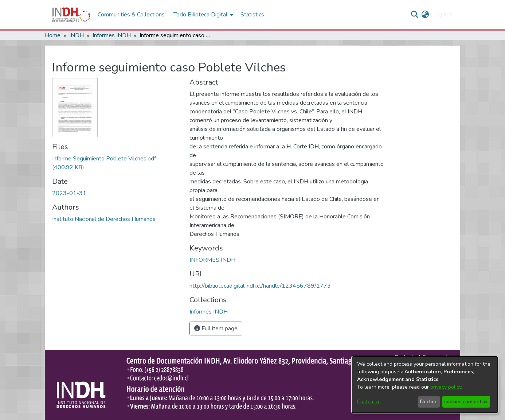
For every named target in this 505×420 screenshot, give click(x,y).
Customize (369, 402)
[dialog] (425, 385)
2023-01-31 (69, 193)
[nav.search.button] (415, 15)
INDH (77, 35)
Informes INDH (112, 35)
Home (53, 35)
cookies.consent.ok (466, 402)
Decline (429, 402)
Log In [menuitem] (440, 15)
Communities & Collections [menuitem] (131, 15)
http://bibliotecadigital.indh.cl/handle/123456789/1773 (260, 286)
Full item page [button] (216, 328)
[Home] (71, 15)
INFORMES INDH (212, 260)
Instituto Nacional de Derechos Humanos (104, 219)
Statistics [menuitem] (252, 15)
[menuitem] (425, 15)
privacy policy (446, 387)
